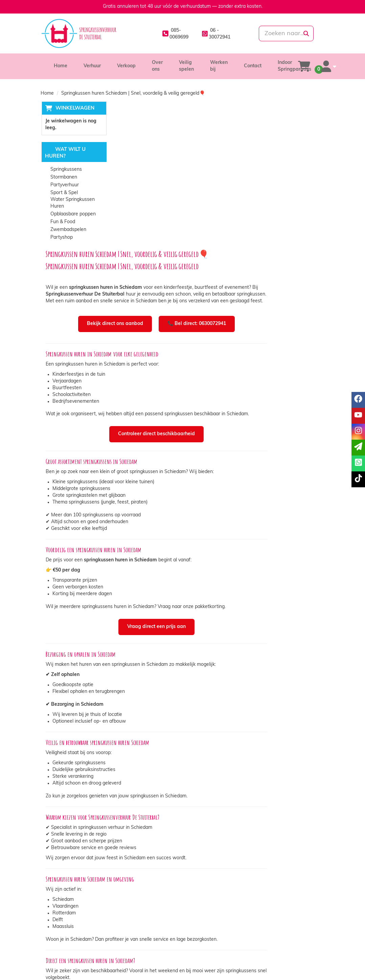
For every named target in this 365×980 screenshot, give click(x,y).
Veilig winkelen (208, 936)
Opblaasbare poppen (72, 215)
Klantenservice (281, 929)
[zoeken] (306, 33)
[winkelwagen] (304, 66)
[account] (327, 66)
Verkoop (126, 66)
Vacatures (129, 943)
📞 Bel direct (186, 865)
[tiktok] (318, 964)
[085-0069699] (159, 33)
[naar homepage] (85, 33)
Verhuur (92, 66)
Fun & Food (62, 222)
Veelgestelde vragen (288, 943)
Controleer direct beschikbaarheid (221, 295)
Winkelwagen (74, 108)
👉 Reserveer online (247, 865)
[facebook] (282, 964)
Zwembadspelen (68, 230)
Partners (128, 936)
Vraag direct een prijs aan (221, 489)
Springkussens (65, 170)
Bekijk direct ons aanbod (179, 184)
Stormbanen (63, 178)
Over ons (128, 929)
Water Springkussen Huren (72, 203)
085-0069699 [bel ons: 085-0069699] (65, 930)
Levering (201, 929)
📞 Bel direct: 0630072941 (261, 184)
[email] (358, 448)
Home (61, 66)
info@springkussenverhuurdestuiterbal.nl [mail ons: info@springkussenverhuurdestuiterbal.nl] (86, 941)
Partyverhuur (64, 185)
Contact (253, 66)
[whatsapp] (204, 33)
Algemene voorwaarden (218, 943)
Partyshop (61, 238)
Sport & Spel (63, 193)
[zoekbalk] (280, 33)
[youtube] (294, 964)
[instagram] (306, 964)
